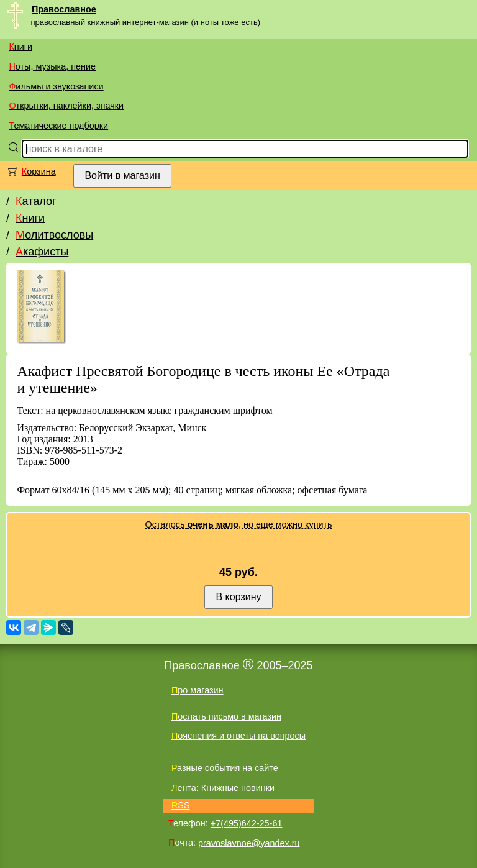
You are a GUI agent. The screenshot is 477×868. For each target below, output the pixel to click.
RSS (181, 805)
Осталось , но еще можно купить (238, 524)
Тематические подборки (58, 126)
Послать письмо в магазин (226, 716)
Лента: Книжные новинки (223, 788)
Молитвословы (54, 235)
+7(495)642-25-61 (247, 823)
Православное (64, 9)
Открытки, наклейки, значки (66, 106)
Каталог (36, 201)
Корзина (39, 171)
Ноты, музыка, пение (52, 66)
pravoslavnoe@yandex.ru (249, 843)
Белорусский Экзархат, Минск (143, 428)
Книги (20, 47)
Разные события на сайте (225, 768)
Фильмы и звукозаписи (56, 86)
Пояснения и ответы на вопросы (238, 736)
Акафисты (42, 252)
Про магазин (198, 690)
